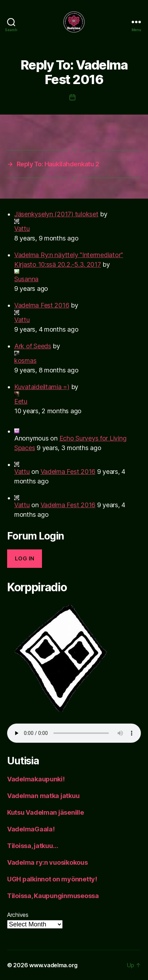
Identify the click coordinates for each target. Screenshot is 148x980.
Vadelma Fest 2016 (42, 305)
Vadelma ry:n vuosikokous (47, 862)
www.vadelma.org (53, 965)
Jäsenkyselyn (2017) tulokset (56, 214)
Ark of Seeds (33, 346)
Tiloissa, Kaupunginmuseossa (53, 896)
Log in (25, 558)
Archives (18, 915)
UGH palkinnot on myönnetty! (52, 879)
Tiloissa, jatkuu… (33, 846)
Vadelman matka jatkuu (43, 796)
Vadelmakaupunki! (36, 779)
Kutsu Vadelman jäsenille (46, 812)
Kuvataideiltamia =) (42, 387)
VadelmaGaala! (31, 829)
